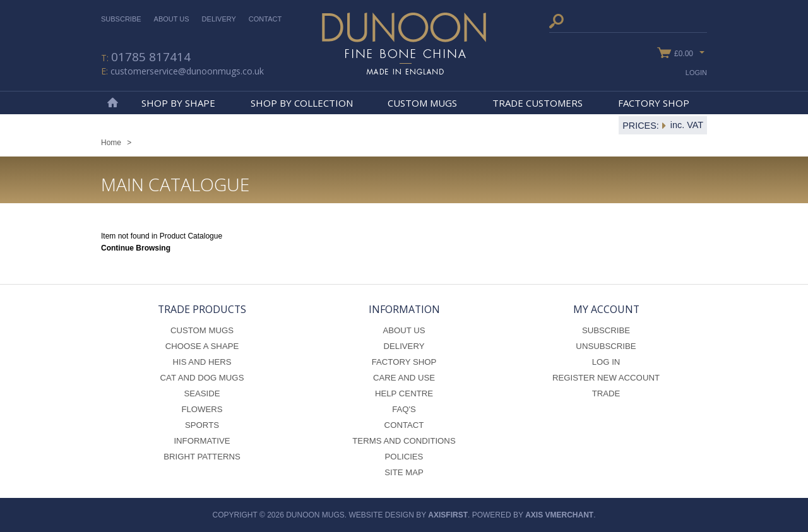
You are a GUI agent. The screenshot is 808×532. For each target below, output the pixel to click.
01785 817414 (151, 57)
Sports (202, 425)
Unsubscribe (606, 346)
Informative (202, 441)
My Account (606, 309)
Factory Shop (654, 103)
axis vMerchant (559, 515)
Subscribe (121, 19)
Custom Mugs (422, 103)
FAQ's (404, 409)
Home (112, 103)
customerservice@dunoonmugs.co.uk (187, 71)
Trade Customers (538, 103)
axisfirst (448, 515)
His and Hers (202, 362)
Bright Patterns (202, 457)
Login (696, 73)
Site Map (404, 472)
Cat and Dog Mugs (202, 378)
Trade (606, 393)
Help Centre (404, 393)
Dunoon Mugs (404, 44)
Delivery (219, 19)
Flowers (202, 409)
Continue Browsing (136, 248)
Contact (265, 19)
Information (404, 309)
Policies (404, 457)
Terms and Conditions (404, 441)
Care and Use (404, 378)
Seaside (202, 393)
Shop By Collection (302, 103)
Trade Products (202, 309)
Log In (606, 362)
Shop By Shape (178, 103)
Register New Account (606, 378)
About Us (172, 19)
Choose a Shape (202, 346)
